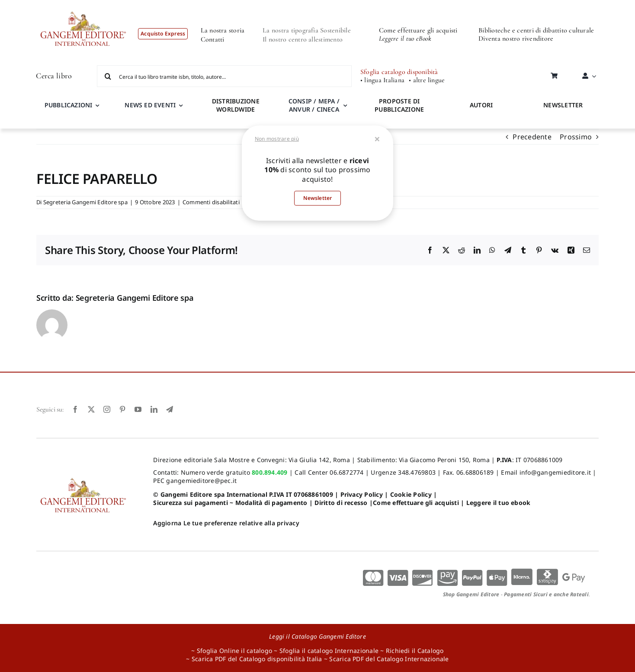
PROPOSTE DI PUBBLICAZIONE (399, 105)
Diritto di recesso (341, 503)
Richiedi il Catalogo (415, 651)
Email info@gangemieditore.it (546, 472)
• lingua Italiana (382, 80)
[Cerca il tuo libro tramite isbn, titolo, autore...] (224, 76)
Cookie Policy (411, 494)
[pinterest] (122, 409)
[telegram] (170, 409)
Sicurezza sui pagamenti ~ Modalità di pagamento (230, 503)
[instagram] (107, 409)
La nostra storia (223, 30)
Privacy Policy (362, 494)
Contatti (213, 39)
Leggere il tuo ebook (499, 503)
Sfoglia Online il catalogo (234, 651)
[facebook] (75, 409)
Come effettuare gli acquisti (418, 30)
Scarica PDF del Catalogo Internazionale (389, 659)
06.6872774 (346, 472)
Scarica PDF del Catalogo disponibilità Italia (257, 659)
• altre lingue (427, 80)
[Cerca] (108, 76)
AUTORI (481, 105)
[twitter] (91, 409)
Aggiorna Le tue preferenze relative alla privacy (226, 523)
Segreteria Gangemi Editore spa (85, 202)
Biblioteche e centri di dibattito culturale (536, 30)
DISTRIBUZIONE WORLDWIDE (236, 105)
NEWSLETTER (563, 105)
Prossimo (576, 137)
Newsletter (318, 198)
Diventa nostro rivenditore (516, 39)
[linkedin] (154, 409)
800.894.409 (271, 472)
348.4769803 (417, 472)
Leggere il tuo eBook (405, 39)
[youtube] (138, 409)
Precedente (532, 137)
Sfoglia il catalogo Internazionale (329, 651)
